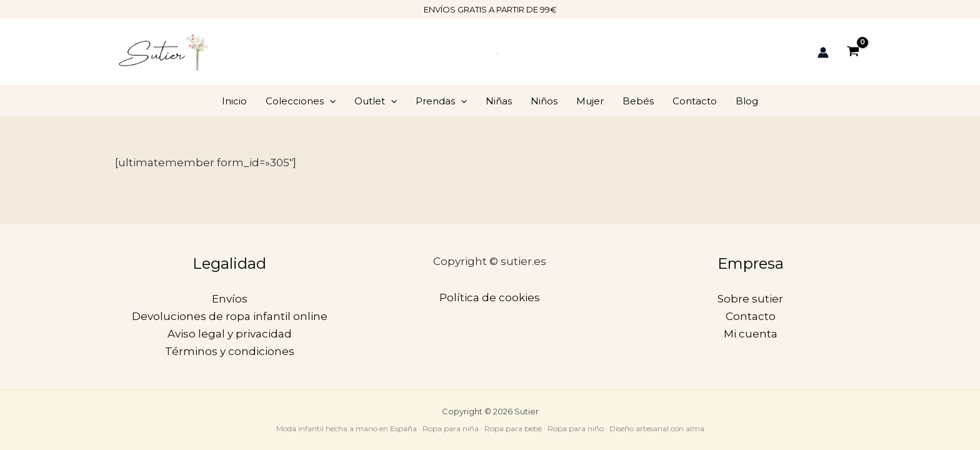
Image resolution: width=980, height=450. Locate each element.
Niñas (499, 101)
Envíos (230, 299)
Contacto (695, 101)
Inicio (234, 101)
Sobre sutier (750, 299)
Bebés (638, 101)
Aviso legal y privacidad (230, 334)
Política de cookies (490, 297)
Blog (747, 101)
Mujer (590, 101)
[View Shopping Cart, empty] (853, 52)
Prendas (441, 101)
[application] (330, 101)
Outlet (376, 101)
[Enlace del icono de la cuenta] (823, 52)
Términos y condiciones (230, 351)
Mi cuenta (751, 334)
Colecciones (301, 101)
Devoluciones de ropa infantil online (230, 316)
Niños (544, 101)
